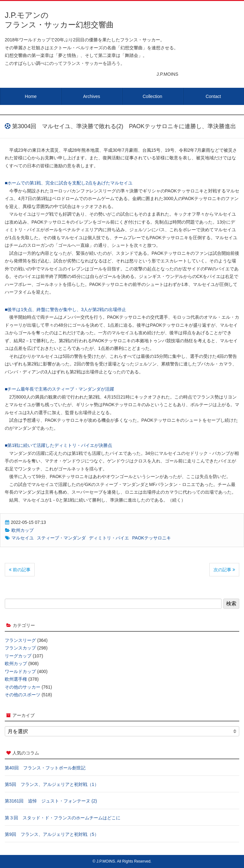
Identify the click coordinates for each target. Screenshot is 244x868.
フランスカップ (20, 648)
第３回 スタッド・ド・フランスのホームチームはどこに (63, 818)
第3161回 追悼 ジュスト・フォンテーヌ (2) (51, 801)
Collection (152, 96)
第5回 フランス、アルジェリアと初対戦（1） (52, 784)
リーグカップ (18, 656)
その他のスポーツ (23, 695)
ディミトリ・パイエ (109, 538)
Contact (213, 96)
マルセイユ (23, 538)
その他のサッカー (23, 687)
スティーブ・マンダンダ (61, 538)
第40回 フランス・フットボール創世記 (45, 768)
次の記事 (224, 570)
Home (31, 96)
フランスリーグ (20, 640)
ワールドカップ (20, 671)
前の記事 (20, 570)
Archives (91, 96)
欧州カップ (23, 530)
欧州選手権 (16, 679)
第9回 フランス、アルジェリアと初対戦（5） (52, 834)
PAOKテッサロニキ (152, 538)
